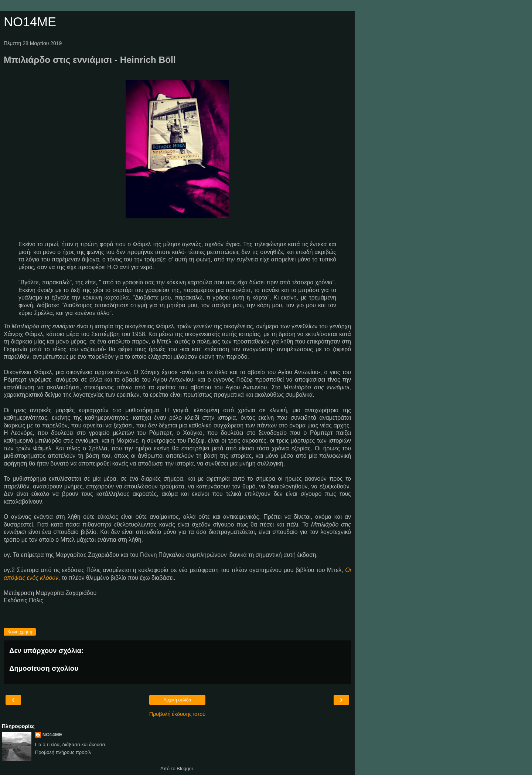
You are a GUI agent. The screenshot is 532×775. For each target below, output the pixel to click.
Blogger (185, 769)
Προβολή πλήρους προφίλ (63, 752)
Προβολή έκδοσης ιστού (178, 714)
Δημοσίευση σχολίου (44, 668)
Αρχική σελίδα (178, 700)
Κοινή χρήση (20, 632)
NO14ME (30, 22)
